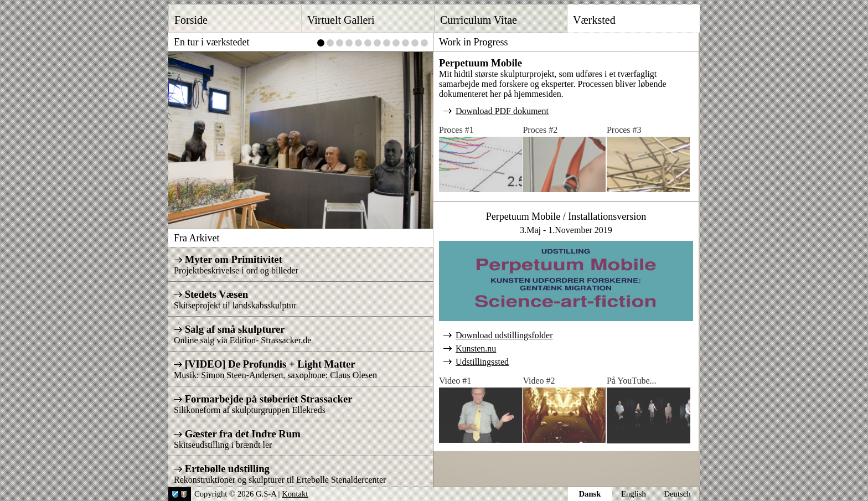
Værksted (594, 20)
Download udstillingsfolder (504, 335)
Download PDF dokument (502, 111)
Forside (191, 20)
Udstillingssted (482, 362)
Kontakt (295, 494)
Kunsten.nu (476, 348)
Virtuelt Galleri (341, 20)
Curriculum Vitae (479, 20)
